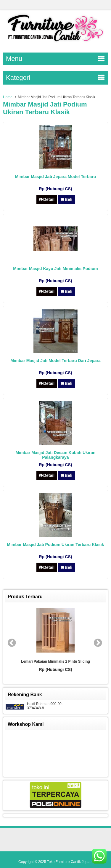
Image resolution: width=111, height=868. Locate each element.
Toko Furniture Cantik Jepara (70, 862)
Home (8, 97)
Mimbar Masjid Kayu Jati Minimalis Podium (55, 269)
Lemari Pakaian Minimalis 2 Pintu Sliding (55, 661)
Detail (47, 199)
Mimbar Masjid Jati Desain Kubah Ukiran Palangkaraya (56, 455)
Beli (66, 199)
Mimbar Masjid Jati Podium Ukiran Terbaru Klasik (55, 545)
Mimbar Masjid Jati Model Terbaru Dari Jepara (55, 361)
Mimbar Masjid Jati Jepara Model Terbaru (56, 177)
